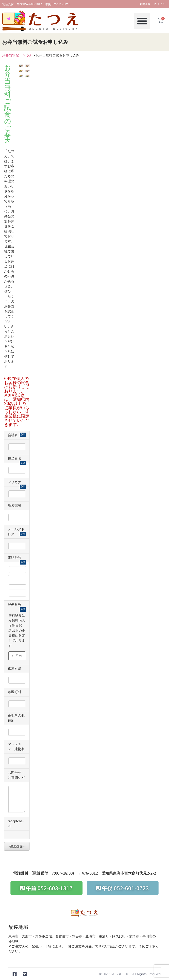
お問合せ (145, 4)
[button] (142, 19)
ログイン (160, 4)
